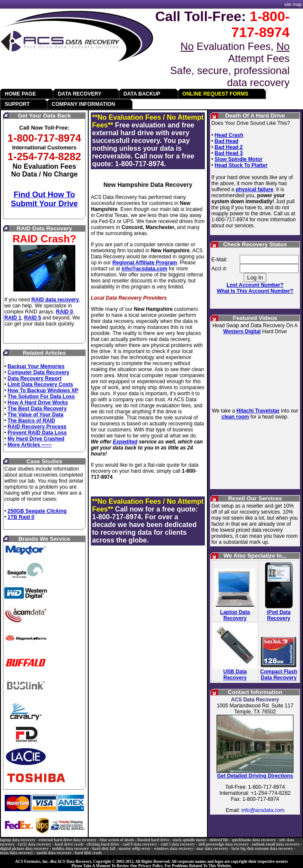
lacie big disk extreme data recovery (262, 849)
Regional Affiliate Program (145, 263)
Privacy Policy (150, 866)
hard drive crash (69, 844)
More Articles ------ (30, 445)
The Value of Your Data (36, 415)
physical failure (254, 189)
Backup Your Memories (36, 366)
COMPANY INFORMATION (83, 104)
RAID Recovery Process (37, 427)
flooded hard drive (153, 840)
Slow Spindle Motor (239, 159)
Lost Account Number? (255, 285)
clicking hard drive (103, 844)
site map (293, 4)
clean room (235, 417)
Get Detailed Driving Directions (255, 776)
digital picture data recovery (24, 849)
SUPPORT (17, 104)
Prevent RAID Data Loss (37, 433)
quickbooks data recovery (254, 840)
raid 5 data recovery (178, 844)
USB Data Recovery (235, 675)
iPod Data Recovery (279, 615)
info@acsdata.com (144, 269)
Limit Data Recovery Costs (40, 384)
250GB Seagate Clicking (37, 511)
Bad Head (227, 141)
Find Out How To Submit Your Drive (44, 199)
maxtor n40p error (134, 849)
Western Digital (242, 332)
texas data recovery (17, 853)
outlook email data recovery (276, 844)
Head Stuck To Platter (241, 165)
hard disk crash (88, 853)
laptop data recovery (18, 840)
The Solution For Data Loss (41, 397)
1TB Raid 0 (21, 517)
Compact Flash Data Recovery (279, 675)
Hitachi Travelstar (258, 411)
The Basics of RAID (32, 421)
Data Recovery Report (35, 378)
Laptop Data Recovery (235, 615)
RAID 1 (13, 318)
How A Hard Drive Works (38, 403)
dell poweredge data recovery (224, 844)
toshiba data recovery (71, 849)
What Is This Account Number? (255, 291)
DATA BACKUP (142, 94)
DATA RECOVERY (79, 94)
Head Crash (229, 135)
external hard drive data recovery (68, 840)
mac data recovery (212, 849)
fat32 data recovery (35, 844)
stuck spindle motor (190, 840)
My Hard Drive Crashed (36, 439)
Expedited (125, 442)
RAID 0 (64, 312)
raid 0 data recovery (140, 844)
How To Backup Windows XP (43, 391)
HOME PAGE (20, 94)
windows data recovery (174, 849)
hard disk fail (104, 849)
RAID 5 (32, 318)
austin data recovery (54, 853)
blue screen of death (117, 840)
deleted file (219, 840)
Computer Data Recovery (39, 372)
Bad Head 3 (229, 153)
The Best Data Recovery (37, 409)
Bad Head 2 (229, 147)
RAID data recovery (55, 300)
